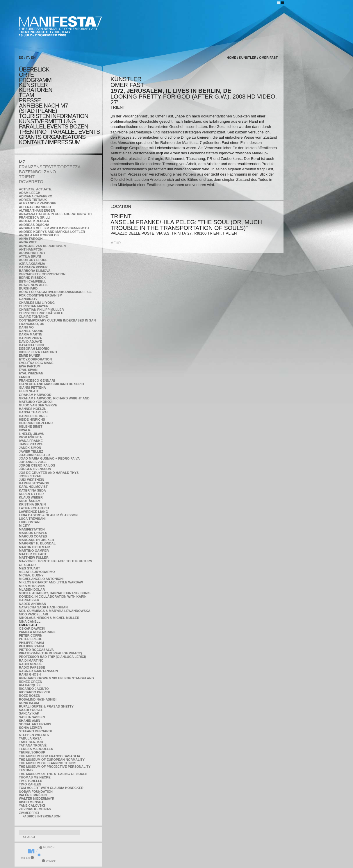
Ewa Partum (30, 366)
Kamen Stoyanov (34, 483)
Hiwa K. (25, 430)
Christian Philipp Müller (41, 310)
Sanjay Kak (29, 713)
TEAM (26, 95)
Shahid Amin (30, 721)
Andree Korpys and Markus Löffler (52, 232)
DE (21, 58)
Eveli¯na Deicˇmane (36, 363)
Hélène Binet (31, 426)
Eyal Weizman (31, 373)
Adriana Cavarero (36, 196)
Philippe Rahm (31, 643)
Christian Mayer (34, 306)
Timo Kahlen (30, 784)
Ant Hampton (31, 249)
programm (35, 80)
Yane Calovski (32, 806)
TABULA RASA (30, 738)
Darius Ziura (30, 338)
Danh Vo (26, 327)
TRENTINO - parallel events (59, 132)
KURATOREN (36, 90)
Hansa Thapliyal (34, 412)
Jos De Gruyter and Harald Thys (49, 473)
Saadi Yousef (31, 710)
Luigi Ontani (30, 522)
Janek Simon (30, 448)
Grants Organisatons (52, 137)
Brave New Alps (33, 285)
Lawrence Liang (33, 512)
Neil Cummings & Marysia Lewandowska (55, 611)
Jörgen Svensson (35, 469)
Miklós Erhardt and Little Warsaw (51, 582)
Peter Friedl (30, 639)
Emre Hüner (30, 356)
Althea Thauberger (37, 210)
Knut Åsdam (30, 501)
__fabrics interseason (40, 816)
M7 (22, 162)
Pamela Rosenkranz (37, 632)
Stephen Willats (34, 735)
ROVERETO (31, 182)
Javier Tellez (31, 451)
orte (26, 75)
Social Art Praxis (35, 724)
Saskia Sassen (32, 717)
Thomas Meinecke (35, 777)
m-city (24, 526)
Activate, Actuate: (35, 189)
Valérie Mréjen (33, 795)
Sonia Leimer (30, 728)
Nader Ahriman (33, 604)
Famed (25, 377)
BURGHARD (28, 288)
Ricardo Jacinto (34, 689)
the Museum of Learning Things (48, 763)
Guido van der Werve (38, 405)
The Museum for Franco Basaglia (50, 756)
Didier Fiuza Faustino (38, 352)
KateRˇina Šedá (32, 490)
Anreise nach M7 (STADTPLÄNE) (43, 108)
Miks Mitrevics (32, 586)
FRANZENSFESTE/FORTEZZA (50, 167)
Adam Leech (30, 193)
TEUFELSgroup (32, 752)
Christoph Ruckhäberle (41, 313)
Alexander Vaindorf (38, 203)
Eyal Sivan (28, 370)
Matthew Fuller (34, 558)
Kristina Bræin (32, 504)
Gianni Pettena (32, 387)
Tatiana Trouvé (33, 745)
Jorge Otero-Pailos (37, 465)
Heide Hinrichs (32, 419)
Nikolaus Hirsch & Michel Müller (49, 618)
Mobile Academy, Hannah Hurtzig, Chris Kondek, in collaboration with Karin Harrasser (55, 596)
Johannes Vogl (33, 462)
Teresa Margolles (36, 749)
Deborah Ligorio (34, 349)
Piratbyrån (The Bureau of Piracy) (50, 653)
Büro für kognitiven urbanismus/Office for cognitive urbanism (55, 294)
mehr (116, 243)
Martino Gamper (34, 551)
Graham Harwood (35, 395)
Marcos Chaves (33, 533)
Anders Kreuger (34, 221)
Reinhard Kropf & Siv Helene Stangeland (56, 678)
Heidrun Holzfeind (36, 423)
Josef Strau (30, 476)
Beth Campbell (33, 281)
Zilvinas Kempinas (35, 809)
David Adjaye (31, 342)
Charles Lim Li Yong (37, 303)
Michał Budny (31, 575)
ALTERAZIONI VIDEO (35, 207)
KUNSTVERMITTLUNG (47, 121)
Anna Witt (28, 242)
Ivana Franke (31, 441)
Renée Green (31, 682)
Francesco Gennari (37, 381)
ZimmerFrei (29, 813)
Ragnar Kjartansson (38, 671)
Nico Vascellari (33, 614)
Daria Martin (31, 334)
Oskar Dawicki (32, 628)
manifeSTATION (32, 529)
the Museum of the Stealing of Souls (53, 774)
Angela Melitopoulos (39, 235)
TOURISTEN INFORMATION (54, 116)
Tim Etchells (31, 781)
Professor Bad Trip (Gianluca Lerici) (52, 657)
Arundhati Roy (32, 253)
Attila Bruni (30, 256)
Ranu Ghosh (30, 674)
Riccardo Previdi (34, 692)
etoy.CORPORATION (35, 359)
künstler (33, 85)
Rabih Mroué (30, 664)
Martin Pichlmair (34, 547)
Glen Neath (29, 391)
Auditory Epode (33, 260)
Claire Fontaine (33, 317)
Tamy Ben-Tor (31, 742)
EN (33, 58)
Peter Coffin (31, 635)
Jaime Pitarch (31, 444)
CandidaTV (28, 299)
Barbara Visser (33, 267)
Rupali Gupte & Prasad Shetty (46, 706)
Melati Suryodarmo (37, 572)
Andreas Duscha (34, 225)
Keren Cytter (31, 494)
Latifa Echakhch (34, 508)
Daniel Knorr (31, 331)
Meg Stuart (30, 568)
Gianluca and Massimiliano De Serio (51, 384)
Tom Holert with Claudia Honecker (51, 788)
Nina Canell (30, 621)
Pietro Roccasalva (36, 650)
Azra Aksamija (32, 264)
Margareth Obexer (36, 540)
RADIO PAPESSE (32, 667)
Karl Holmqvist (33, 487)
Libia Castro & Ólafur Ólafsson (48, 515)
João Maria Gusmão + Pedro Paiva (49, 458)
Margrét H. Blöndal (37, 543)
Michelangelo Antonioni (41, 579)
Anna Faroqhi (31, 239)
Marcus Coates (33, 536)
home (232, 58)
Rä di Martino (31, 660)
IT (28, 58)
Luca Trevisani (32, 519)
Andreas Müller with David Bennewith (54, 228)
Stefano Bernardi (35, 731)
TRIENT (27, 177)
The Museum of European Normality (52, 760)
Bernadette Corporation (42, 274)
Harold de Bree (33, 416)
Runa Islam (29, 703)
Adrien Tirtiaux (33, 200)
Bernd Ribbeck (32, 278)
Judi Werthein (32, 480)
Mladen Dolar (32, 590)
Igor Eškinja (30, 437)
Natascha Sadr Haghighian (43, 607)
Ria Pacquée (30, 685)
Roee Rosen (30, 696)
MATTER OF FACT (33, 554)
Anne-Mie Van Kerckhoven (42, 246)
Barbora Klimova (35, 271)
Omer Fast (28, 625)
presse (30, 100)
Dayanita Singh (32, 345)
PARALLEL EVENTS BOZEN (54, 126)
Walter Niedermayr (37, 799)
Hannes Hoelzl (33, 409)
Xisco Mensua (31, 802)
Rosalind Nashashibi (38, 699)
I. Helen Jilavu (32, 434)
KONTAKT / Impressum (50, 142)
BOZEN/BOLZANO (38, 172)
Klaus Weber (31, 497)
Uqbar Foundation (36, 792)
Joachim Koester (34, 455)
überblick (34, 69)
